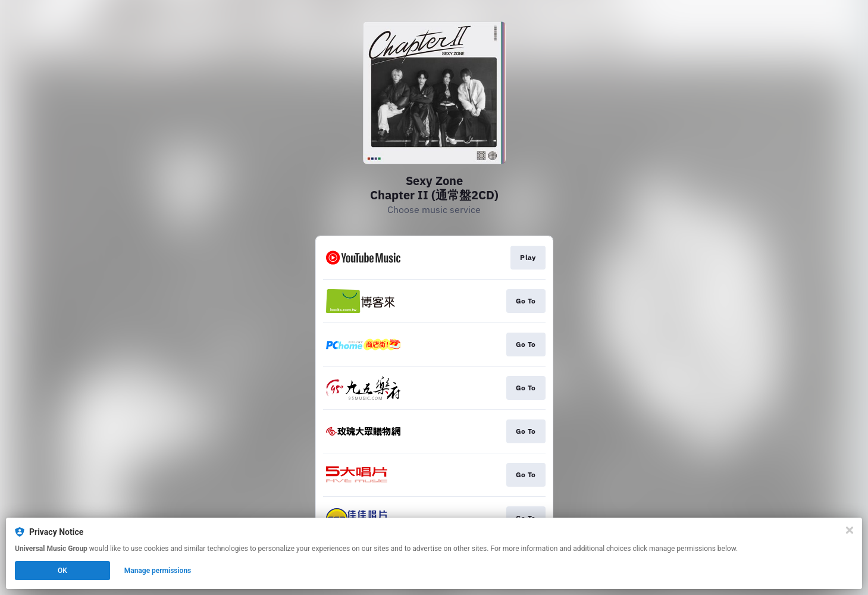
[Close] (850, 530)
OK (62, 571)
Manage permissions (158, 571)
